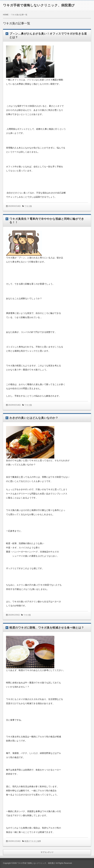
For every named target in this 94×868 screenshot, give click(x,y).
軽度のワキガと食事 (33, 841)
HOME (6, 15)
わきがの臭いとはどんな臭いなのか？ (34, 418)
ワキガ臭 (28, 206)
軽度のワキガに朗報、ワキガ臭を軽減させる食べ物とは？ (47, 628)
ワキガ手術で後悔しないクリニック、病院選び (39, 5)
